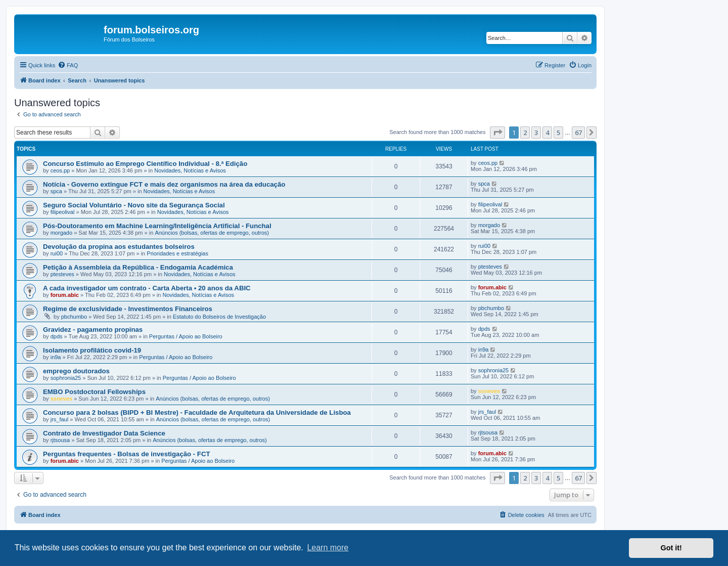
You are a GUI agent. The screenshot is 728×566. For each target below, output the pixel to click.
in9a (56, 357)
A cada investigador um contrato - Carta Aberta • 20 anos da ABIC (147, 288)
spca (56, 191)
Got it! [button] (671, 548)
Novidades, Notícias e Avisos (190, 170)
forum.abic (65, 295)
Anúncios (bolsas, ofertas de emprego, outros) (212, 233)
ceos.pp (60, 170)
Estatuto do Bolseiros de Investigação (219, 317)
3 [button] (536, 133)
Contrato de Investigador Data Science (104, 433)
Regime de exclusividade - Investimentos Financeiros (128, 309)
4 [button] (547, 133)
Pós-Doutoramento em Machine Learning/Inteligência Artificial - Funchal (157, 226)
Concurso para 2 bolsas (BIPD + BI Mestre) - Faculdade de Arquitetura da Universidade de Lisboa (197, 412)
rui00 (57, 253)
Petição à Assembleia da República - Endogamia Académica (138, 267)
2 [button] (525, 133)
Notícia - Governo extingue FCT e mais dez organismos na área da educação (164, 184)
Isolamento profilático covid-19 (92, 350)
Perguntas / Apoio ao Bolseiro (186, 336)
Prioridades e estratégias (177, 253)
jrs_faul (59, 419)
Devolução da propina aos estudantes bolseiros (119, 247)
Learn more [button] (328, 548)
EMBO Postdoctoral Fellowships (94, 392)
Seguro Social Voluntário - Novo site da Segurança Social (134, 205)
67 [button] (578, 133)
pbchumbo (74, 317)
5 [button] (558, 133)
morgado (61, 233)
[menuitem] (68, 65)
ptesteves (62, 274)
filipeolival (63, 212)
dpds (57, 336)
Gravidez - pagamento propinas (93, 330)
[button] (497, 133)
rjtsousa (60, 440)
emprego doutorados (76, 371)
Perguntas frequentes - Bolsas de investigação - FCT (127, 454)
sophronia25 (66, 378)
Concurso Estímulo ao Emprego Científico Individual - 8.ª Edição (145, 164)
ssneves (61, 399)
